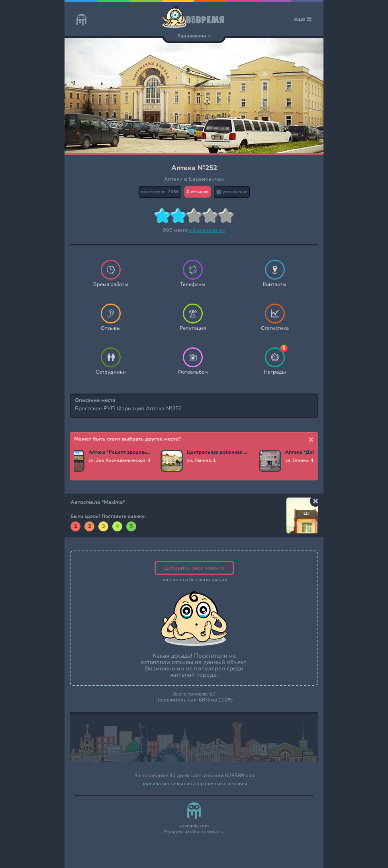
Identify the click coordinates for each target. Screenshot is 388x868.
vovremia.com (194, 826)
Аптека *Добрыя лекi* (312, 453)
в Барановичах (207, 230)
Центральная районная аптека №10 (218, 453)
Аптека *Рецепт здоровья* (120, 453)
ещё (303, 19)
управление (232, 192)
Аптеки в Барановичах (194, 179)
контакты (237, 784)
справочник (209, 784)
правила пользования (167, 784)
